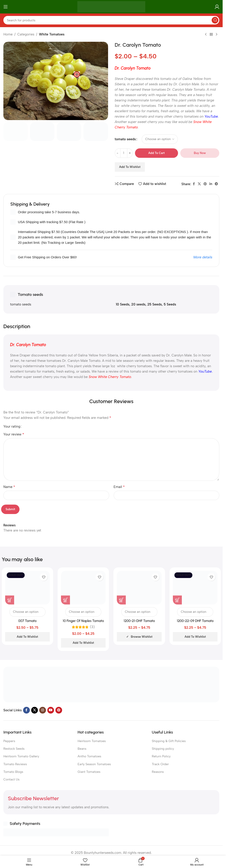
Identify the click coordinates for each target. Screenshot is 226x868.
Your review (14, 434)
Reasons (158, 772)
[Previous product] (206, 35)
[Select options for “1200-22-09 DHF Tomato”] (177, 600)
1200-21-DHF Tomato (139, 621)
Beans (82, 749)
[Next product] (217, 35)
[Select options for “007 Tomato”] (10, 600)
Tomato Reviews (15, 764)
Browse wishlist (142, 637)
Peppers (9, 741)
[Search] (111, 20)
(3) (92, 627)
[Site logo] (111, 7)
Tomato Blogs (13, 772)
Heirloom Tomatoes (92, 741)
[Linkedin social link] (211, 184)
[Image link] (111, 684)
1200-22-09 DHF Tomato (195, 621)
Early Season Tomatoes (94, 764)
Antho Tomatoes (89, 756)
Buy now (200, 153)
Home (8, 34)
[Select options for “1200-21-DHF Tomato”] (121, 600)
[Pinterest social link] (205, 184)
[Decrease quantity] (118, 153)
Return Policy (161, 756)
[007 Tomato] (27, 588)
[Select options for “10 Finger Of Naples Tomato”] (65, 600)
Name (9, 487)
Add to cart (157, 153)
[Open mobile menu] (6, 7)
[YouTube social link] (51, 710)
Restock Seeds (14, 749)
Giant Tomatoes (89, 772)
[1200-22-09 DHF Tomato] (195, 588)
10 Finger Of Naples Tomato (83, 621)
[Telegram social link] (216, 184)
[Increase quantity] (130, 153)
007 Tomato (27, 621)
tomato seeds (125, 139)
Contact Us (11, 779)
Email (119, 487)
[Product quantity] (124, 153)
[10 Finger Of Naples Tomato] (83, 588)
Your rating (12, 427)
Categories (26, 34)
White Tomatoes (52, 34)
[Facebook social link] (194, 184)
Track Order (160, 764)
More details (203, 257)
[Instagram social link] (43, 710)
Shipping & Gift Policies (169, 741)
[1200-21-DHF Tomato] (139, 588)
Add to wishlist (130, 167)
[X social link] (199, 184)
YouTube (211, 116)
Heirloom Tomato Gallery (21, 756)
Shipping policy (163, 749)
